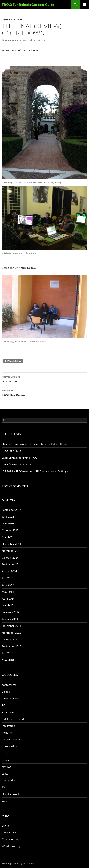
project (7, 20)
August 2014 (9, 571)
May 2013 (8, 660)
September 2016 (12, 510)
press (5, 753)
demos (6, 692)
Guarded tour (44, 379)
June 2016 (8, 517)
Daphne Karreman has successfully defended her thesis (34, 444)
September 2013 (12, 646)
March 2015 (9, 537)
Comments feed (11, 839)
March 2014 (9, 605)
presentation (9, 746)
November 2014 (12, 551)
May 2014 (8, 592)
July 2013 (8, 653)
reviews (18, 20)
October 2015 (10, 530)
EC (4, 705)
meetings (7, 733)
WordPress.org (11, 846)
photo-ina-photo (12, 739)
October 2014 (10, 558)
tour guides (9, 780)
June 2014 (8, 585)
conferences (9, 685)
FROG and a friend (13, 719)
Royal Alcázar (14, 361)
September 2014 (12, 564)
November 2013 (12, 633)
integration (8, 726)
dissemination (10, 698)
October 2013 (10, 639)
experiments (9, 712)
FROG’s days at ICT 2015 (16, 464)
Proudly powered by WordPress (18, 863)
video (5, 801)
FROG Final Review (44, 392)
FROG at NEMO (11, 451)
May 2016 (8, 523)
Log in (5, 826)
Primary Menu (84, 5)
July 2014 (8, 578)
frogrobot (40, 40)
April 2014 (8, 598)
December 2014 (11, 544)
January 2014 (10, 619)
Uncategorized (10, 794)
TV (4, 787)
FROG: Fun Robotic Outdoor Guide (28, 5)
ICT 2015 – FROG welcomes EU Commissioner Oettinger (35, 471)
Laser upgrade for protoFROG (20, 458)
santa (5, 773)
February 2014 (11, 612)
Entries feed (9, 832)
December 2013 (11, 626)
